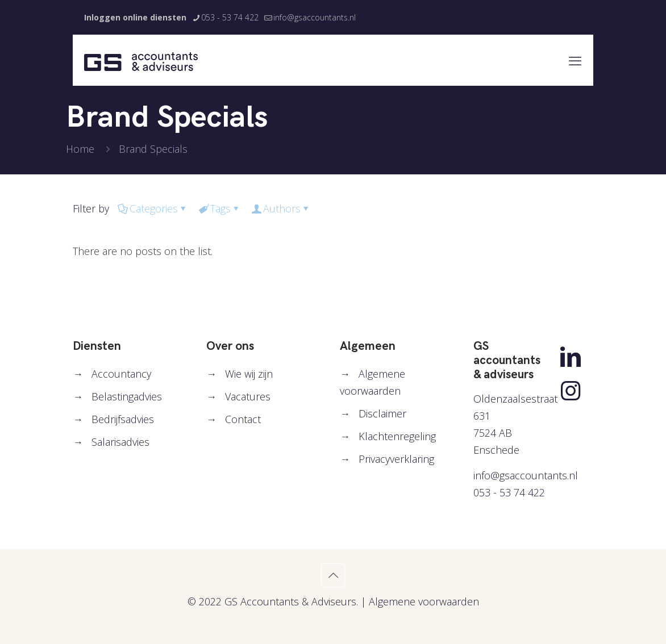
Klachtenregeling (397, 436)
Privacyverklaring (396, 459)
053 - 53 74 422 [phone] (230, 17)
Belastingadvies (127, 396)
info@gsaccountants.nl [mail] (315, 17)
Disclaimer (382, 413)
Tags (220, 208)
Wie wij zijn (249, 374)
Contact (243, 419)
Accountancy (121, 374)
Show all (553, 208)
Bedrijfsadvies (123, 419)
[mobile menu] (575, 60)
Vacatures (248, 396)
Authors (281, 208)
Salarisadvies (120, 442)
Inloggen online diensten (135, 17)
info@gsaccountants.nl (526, 475)
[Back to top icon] (333, 575)
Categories (153, 208)
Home (80, 149)
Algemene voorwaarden (424, 601)
